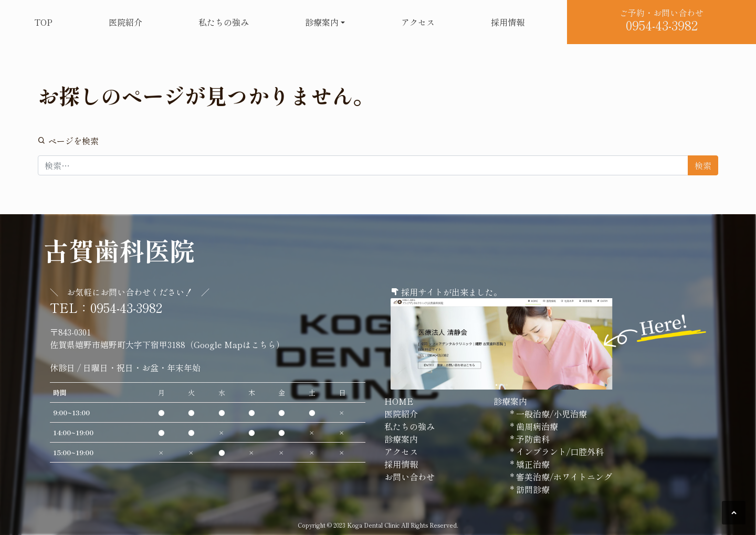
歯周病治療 (536, 426)
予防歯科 (532, 439)
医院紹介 (125, 22)
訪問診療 (532, 489)
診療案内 (322, 22)
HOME (399, 401)
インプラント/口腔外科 (559, 452)
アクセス (418, 22)
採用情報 (508, 22)
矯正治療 (532, 464)
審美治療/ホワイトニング (563, 477)
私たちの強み (224, 22)
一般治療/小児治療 (550, 414)
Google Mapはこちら (235, 344)
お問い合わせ (409, 477)
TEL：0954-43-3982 (106, 307)
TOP (43, 22)
